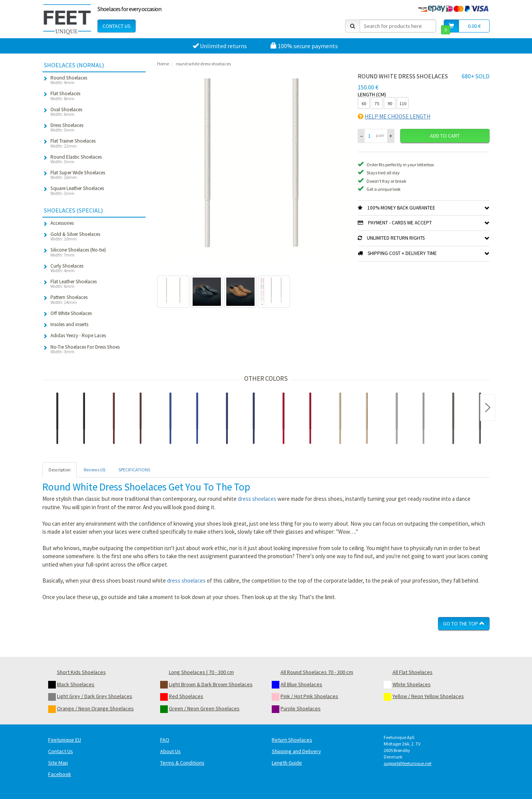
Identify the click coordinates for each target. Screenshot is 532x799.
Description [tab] (60, 470)
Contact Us (117, 26)
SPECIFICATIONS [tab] (134, 470)
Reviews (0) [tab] (95, 470)
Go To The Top (464, 624)
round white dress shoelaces (203, 64)
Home (163, 64)
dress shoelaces (257, 499)
